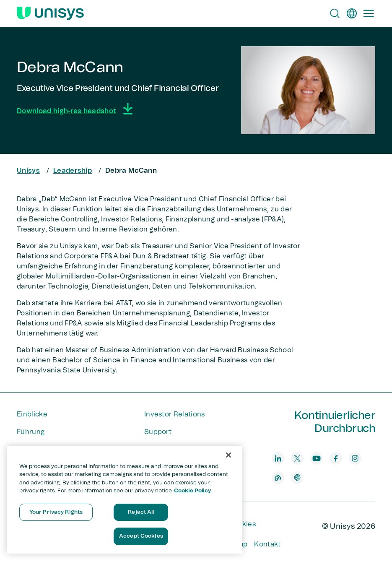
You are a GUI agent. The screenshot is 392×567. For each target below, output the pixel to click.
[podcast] (297, 478)
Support (158, 432)
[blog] (278, 478)
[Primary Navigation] (369, 13)
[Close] (228, 455)
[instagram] (355, 458)
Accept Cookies (141, 536)
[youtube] (317, 458)
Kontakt (267, 544)
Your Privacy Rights (56, 512)
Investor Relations (175, 414)
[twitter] (297, 458)
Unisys (28, 171)
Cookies (242, 524)
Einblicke (32, 414)
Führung (31, 432)
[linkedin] (278, 458)
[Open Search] (335, 13)
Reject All (141, 512)
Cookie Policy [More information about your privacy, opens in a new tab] (193, 491)
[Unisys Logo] (50, 13)
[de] (352, 13)
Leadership (73, 171)
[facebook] (336, 458)
